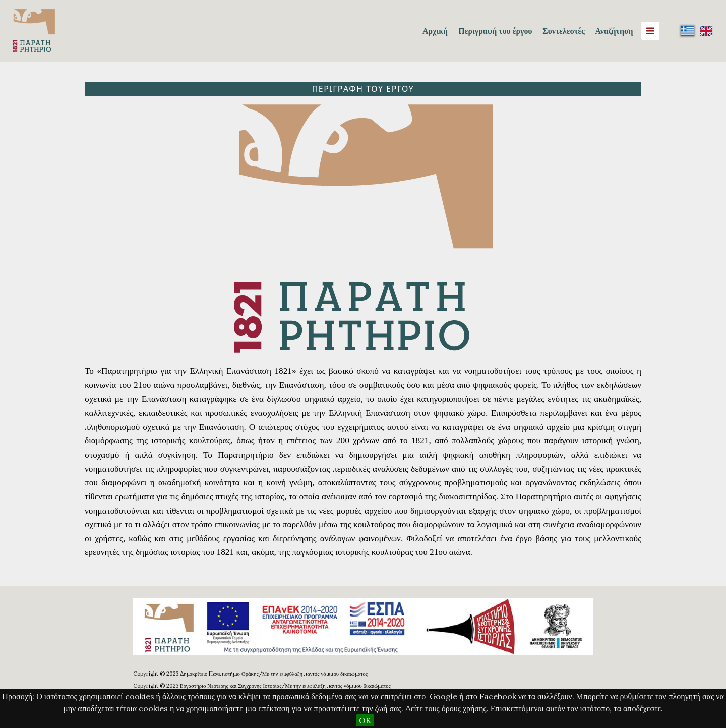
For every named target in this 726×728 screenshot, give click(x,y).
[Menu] (650, 31)
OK (365, 720)
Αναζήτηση (614, 31)
